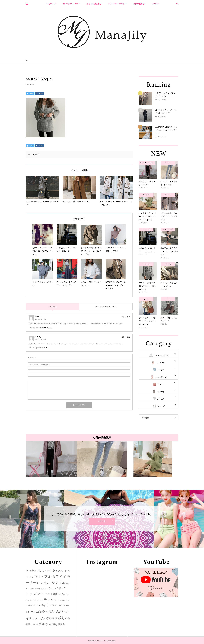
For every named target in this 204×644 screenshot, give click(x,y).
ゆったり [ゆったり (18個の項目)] (58, 571)
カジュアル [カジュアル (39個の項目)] (42, 577)
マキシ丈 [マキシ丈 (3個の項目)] (53, 606)
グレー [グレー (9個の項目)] (48, 583)
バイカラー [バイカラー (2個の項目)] (30, 600)
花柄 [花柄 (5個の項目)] (50, 624)
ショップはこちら (94, 4)
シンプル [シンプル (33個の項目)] (59, 583)
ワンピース (161, 363)
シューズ (161, 406)
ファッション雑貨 (161, 355)
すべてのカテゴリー (72, 4)
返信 (123, 317)
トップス (161, 370)
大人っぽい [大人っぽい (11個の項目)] (45, 618)
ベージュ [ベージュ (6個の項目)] (33, 605)
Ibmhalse (38, 317)
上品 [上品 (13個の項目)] (38, 611)
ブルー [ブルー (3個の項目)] (57, 600)
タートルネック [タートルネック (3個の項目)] (42, 588)
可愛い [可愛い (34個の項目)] (51, 611)
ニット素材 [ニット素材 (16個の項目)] (52, 594)
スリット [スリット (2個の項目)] (31, 589)
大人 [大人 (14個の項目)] (35, 618)
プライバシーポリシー (117, 4)
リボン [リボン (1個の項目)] (59, 606)
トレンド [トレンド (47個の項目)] (37, 594)
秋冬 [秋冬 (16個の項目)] (67, 618)
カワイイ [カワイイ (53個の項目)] (59, 577)
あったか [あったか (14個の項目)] (32, 571)
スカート (161, 392)
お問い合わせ (139, 4)
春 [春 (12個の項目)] (53, 618)
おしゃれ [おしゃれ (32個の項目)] (45, 570)
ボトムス (161, 399)
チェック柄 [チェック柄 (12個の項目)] (55, 588)
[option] (51, 459)
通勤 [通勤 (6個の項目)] (63, 624)
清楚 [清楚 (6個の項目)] (58, 618)
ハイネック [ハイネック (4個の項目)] (64, 594)
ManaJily (102, 521)
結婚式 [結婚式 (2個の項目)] (36, 625)
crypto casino (47, 328)
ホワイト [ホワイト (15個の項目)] (43, 605)
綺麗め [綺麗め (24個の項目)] (43, 624)
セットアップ (161, 377)
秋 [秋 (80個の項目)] (62, 618)
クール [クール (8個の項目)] (40, 583)
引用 (128, 317)
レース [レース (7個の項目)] (32, 612)
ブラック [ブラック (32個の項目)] (47, 600)
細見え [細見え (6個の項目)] (29, 624)
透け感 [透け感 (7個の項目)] (56, 624)
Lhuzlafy (38, 337)
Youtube (155, 4)
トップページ (51, 4)
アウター (161, 384)
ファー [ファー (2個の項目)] (37, 600)
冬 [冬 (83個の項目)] (43, 611)
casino (45, 348)
